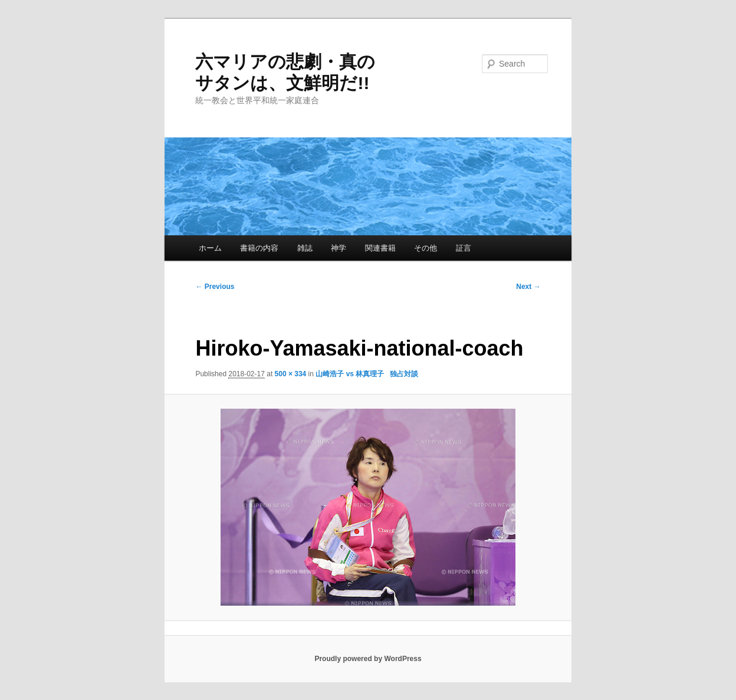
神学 (339, 248)
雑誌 (305, 248)
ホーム (210, 248)
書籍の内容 (259, 248)
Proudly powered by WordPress (368, 659)
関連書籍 (380, 248)
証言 (464, 248)
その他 (425, 248)
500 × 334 (291, 374)
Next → (528, 287)
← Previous (215, 287)
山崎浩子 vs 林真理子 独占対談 (367, 374)
